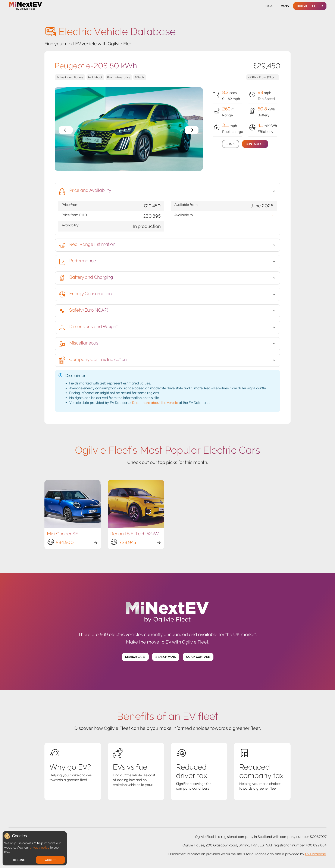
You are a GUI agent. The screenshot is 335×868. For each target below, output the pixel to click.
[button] (167, 191)
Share (231, 144)
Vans (285, 6)
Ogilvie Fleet (310, 6)
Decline (19, 860)
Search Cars (135, 657)
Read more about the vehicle (155, 403)
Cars (269, 6)
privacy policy (40, 847)
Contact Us (255, 144)
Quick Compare (198, 657)
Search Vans (166, 657)
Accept (51, 860)
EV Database (315, 854)
